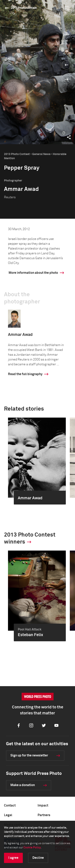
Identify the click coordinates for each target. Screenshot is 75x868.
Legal (8, 815)
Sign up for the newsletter (29, 755)
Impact (43, 806)
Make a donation (23, 785)
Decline (38, 858)
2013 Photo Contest (24, 8)
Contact (10, 806)
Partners (44, 815)
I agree (13, 858)
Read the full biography (25, 374)
